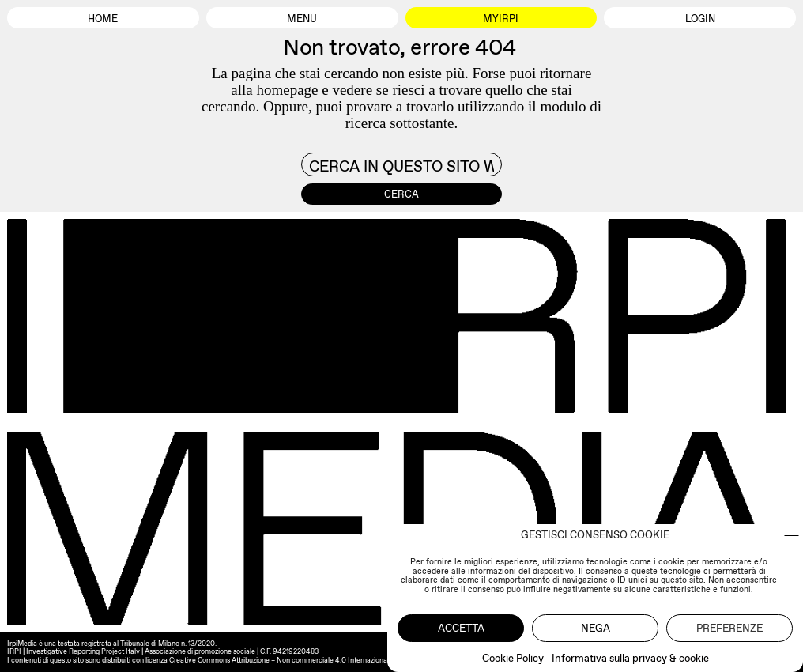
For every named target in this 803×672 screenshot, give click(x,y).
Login (700, 19)
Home (103, 19)
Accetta (461, 628)
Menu (302, 19)
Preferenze (729, 628)
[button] (792, 536)
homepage (287, 90)
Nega (596, 628)
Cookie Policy (513, 658)
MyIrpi (501, 19)
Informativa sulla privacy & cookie (630, 658)
